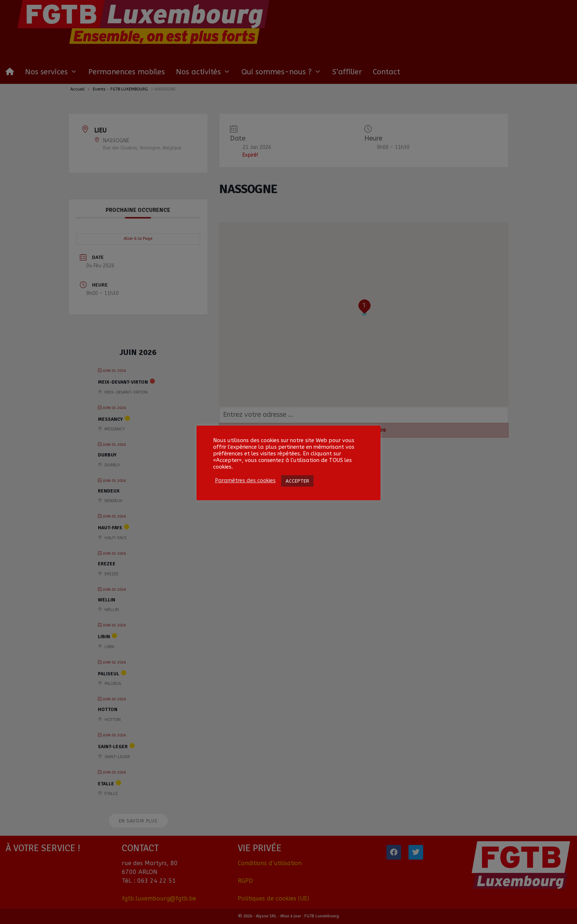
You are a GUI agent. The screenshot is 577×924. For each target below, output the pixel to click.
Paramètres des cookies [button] (245, 481)
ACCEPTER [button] (297, 481)
